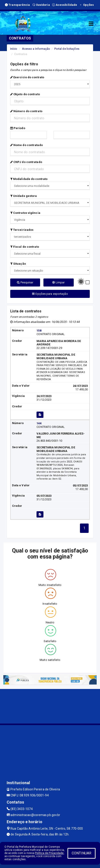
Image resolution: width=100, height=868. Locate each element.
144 (39, 423)
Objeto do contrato (25, 94)
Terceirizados (22, 230)
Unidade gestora (24, 196)
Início (14, 49)
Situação (18, 264)
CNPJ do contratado (26, 162)
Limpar (58, 282)
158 (39, 331)
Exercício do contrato (27, 77)
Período (18, 128)
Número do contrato (26, 111)
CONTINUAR (82, 853)
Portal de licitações (67, 49)
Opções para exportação (50, 294)
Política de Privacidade (49, 853)
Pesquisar (25, 282)
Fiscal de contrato (25, 247)
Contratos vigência (25, 213)
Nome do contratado (27, 145)
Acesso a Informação (36, 49)
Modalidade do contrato (29, 179)
